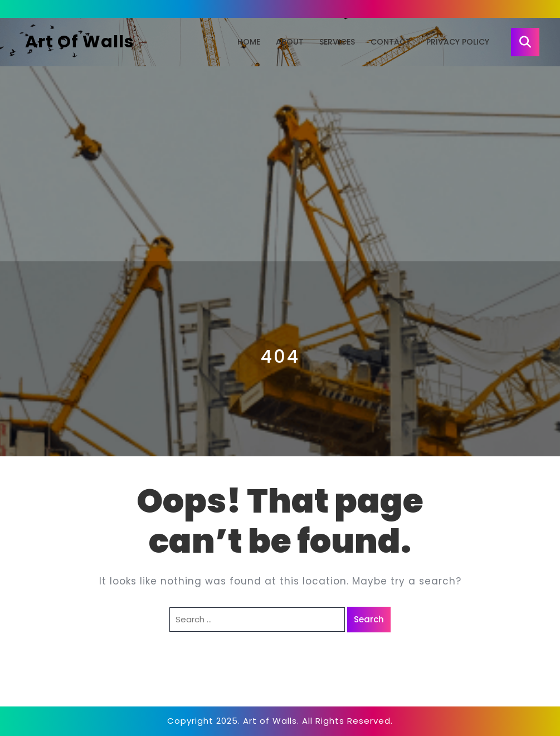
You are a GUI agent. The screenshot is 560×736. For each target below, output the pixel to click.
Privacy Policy (458, 42)
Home (249, 42)
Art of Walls (80, 42)
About (290, 42)
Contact (391, 42)
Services (337, 42)
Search (369, 619)
